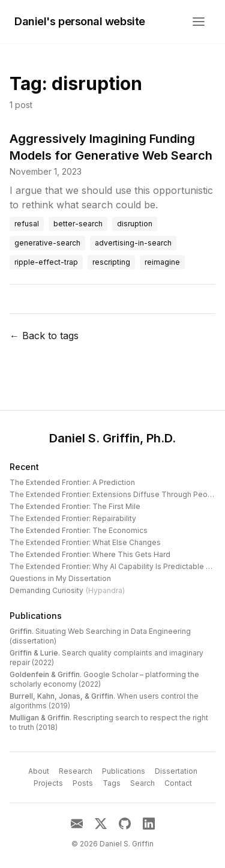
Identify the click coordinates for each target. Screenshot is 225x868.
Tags (112, 783)
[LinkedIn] (149, 824)
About (39, 771)
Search (142, 783)
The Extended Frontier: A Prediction (72, 482)
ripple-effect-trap (46, 262)
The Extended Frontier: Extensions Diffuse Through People (114, 494)
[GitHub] (125, 824)
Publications (36, 616)
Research (76, 771)
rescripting (111, 262)
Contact (178, 783)
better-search (78, 224)
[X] (101, 824)
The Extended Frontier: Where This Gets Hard (90, 554)
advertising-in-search (133, 243)
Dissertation (176, 771)
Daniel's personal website (80, 21)
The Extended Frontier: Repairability (73, 518)
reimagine (162, 262)
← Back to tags (44, 336)
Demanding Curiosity (67, 590)
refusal (27, 224)
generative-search (47, 243)
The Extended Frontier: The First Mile (75, 506)
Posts (83, 783)
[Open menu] (199, 22)
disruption (135, 224)
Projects (48, 783)
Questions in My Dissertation (60, 578)
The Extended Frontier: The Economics (79, 530)
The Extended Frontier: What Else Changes (85, 542)
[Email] (77, 824)
